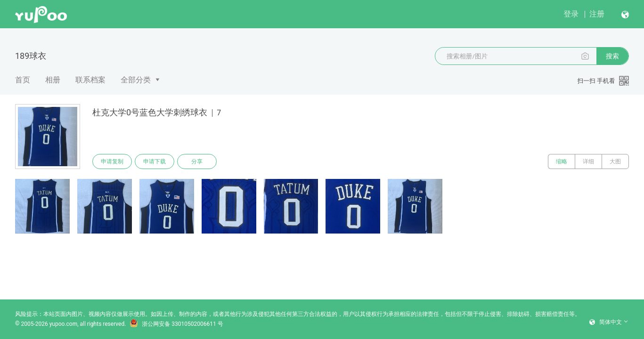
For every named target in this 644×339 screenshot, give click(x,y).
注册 (597, 14)
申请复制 (112, 161)
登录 (571, 14)
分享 (197, 161)
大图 (615, 161)
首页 (23, 80)
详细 (588, 161)
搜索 (612, 56)
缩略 (562, 161)
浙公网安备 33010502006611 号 (176, 324)
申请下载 (155, 161)
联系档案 (90, 80)
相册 (53, 80)
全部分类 (136, 80)
